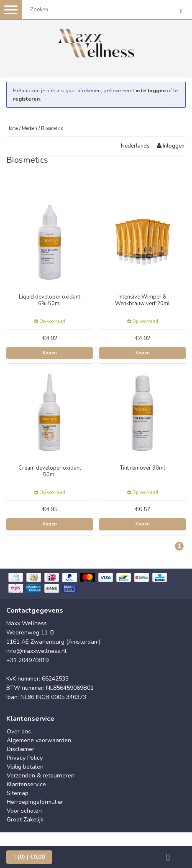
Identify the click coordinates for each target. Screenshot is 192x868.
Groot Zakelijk (25, 820)
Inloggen (171, 146)
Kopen (50, 353)
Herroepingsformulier (35, 802)
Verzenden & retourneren (41, 776)
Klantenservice (26, 784)
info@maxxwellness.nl (36, 651)
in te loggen (151, 90)
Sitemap (18, 793)
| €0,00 (29, 857)
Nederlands (135, 146)
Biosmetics (52, 129)
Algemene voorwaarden (39, 740)
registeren (26, 99)
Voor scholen (24, 811)
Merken (29, 129)
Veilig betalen (25, 767)
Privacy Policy (25, 758)
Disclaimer (20, 749)
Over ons (19, 732)
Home (12, 129)
